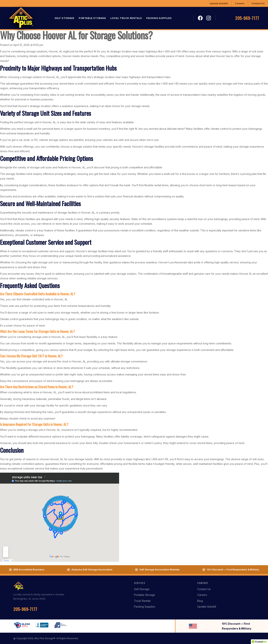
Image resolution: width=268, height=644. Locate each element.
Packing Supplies (159, 18)
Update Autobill (219, 3)
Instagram (209, 18)
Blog (200, 601)
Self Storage (64, 18)
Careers (240, 3)
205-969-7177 (247, 18)
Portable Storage (92, 18)
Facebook (200, 18)
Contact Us (258, 3)
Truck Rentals (142, 601)
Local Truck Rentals (126, 18)
